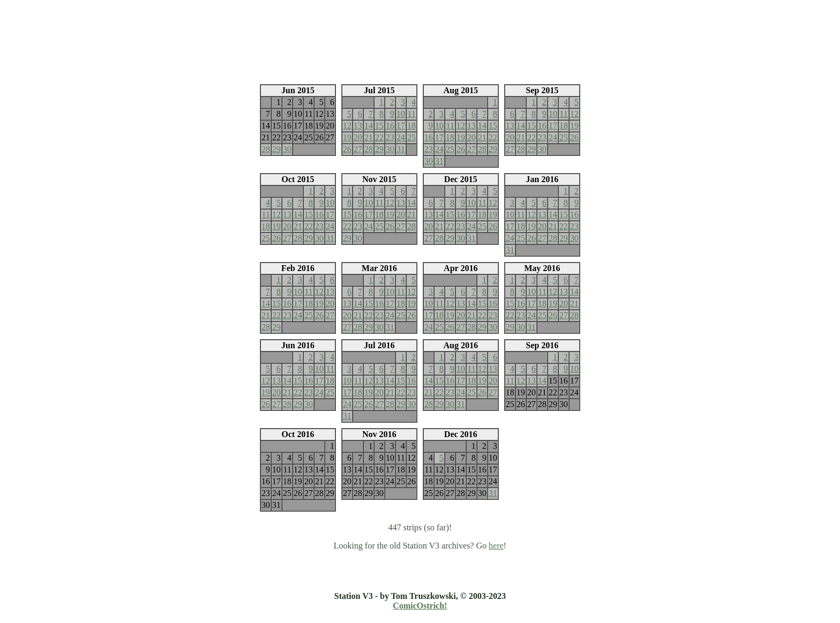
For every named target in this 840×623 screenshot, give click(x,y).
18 (411, 126)
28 (266, 149)
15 (379, 126)
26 (347, 149)
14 (369, 126)
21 (369, 137)
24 (401, 137)
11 (412, 114)
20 (358, 137)
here (496, 546)
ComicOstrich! (420, 606)
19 (347, 137)
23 (390, 137)
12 (347, 126)
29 (276, 149)
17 (401, 126)
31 (401, 149)
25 (411, 137)
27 (358, 149)
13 (358, 126)
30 (287, 149)
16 (390, 126)
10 (401, 114)
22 (379, 137)
